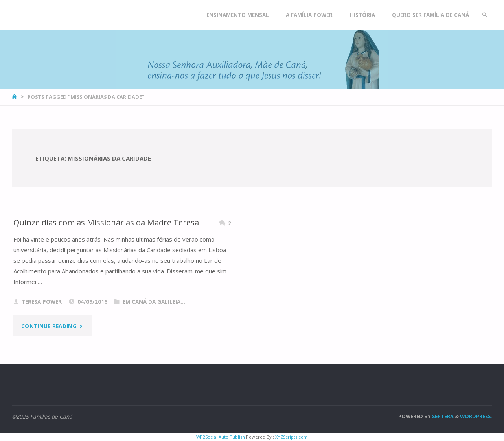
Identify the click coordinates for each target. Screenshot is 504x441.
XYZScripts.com (292, 437)
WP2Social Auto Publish (221, 437)
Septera (442, 416)
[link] (485, 15)
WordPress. (476, 416)
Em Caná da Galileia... (154, 302)
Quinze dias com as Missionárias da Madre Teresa (106, 222)
